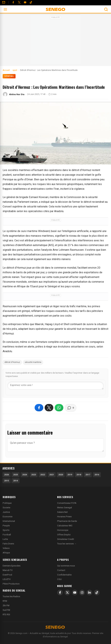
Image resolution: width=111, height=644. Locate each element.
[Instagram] (82, 593)
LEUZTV (7, 579)
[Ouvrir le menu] (5, 9)
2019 (70, 475)
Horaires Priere (64, 517)
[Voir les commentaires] (71, 408)
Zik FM (6, 605)
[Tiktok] (31, 2)
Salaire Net (62, 512)
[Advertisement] (55, 41)
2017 (88, 475)
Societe (6, 508)
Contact (61, 570)
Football (7, 535)
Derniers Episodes (12, 566)
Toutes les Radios (11, 596)
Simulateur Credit (66, 539)
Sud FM (6, 610)
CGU (59, 579)
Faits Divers (8, 544)
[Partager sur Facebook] (39, 408)
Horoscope (63, 530)
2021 (52, 475)
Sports (6, 530)
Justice (6, 512)
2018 (79, 475)
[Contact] (4, 2)
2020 (61, 475)
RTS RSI (6, 614)
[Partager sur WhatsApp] (59, 408)
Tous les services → (67, 544)
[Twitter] (19, 2)
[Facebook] (13, 2)
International (9, 521)
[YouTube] (25, 2)
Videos (6, 548)
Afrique (6, 553)
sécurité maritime (33, 362)
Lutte (5, 539)
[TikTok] (97, 593)
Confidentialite (64, 575)
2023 (34, 475)
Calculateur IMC (65, 526)
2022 (43, 475)
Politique (7, 503)
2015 (7, 481)
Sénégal (9, 76)
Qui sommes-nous (66, 566)
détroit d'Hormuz (12, 362)
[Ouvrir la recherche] (106, 9)
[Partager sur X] (49, 408)
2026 (7, 475)
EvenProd (7, 575)
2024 (25, 475)
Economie (8, 517)
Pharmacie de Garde (67, 521)
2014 (16, 481)
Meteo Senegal (65, 508)
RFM (5, 601)
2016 (97, 475)
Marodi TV (8, 570)
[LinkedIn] (89, 593)
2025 (16, 475)
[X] (67, 593)
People (6, 526)
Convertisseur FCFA (67, 503)
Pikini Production (11, 584)
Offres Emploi (64, 535)
